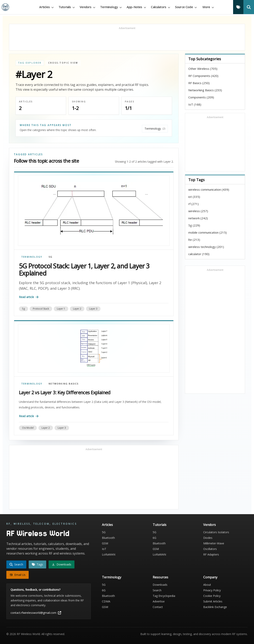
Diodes (208, 538)
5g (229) (194, 225)
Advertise (159, 601)
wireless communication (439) (209, 189)
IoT (104, 549)
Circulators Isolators (216, 532)
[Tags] (238, 7)
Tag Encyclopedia (164, 596)
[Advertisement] (127, 39)
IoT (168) (195, 104)
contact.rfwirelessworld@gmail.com (36, 613)
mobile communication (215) (208, 232)
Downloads (160, 585)
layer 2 (77, 309)
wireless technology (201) (206, 247)
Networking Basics (64, 384)
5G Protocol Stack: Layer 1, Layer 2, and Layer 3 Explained (84, 270)
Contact (158, 607)
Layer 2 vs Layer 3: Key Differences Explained (65, 392)
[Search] (249, 7)
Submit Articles (213, 601)
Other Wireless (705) (203, 69)
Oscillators (210, 549)
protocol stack (41, 309)
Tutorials (160, 525)
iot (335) (194, 197)
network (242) (198, 218)
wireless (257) (198, 211)
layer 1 (61, 309)
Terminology (32, 257)
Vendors (210, 525)
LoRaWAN (109, 554)
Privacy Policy (212, 590)
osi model (28, 428)
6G (154, 538)
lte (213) (194, 240)
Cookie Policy (212, 596)
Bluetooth (108, 538)
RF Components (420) (203, 76)
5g (23, 309)
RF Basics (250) (199, 83)
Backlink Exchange (215, 607)
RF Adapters (211, 554)
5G (50, 257)
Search (157, 590)
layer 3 (93, 309)
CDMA (106, 601)
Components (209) (201, 97)
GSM (105, 543)
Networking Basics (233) (205, 90)
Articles (107, 525)
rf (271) (193, 204)
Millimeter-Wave (214, 543)
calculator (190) (199, 254)
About (207, 585)
